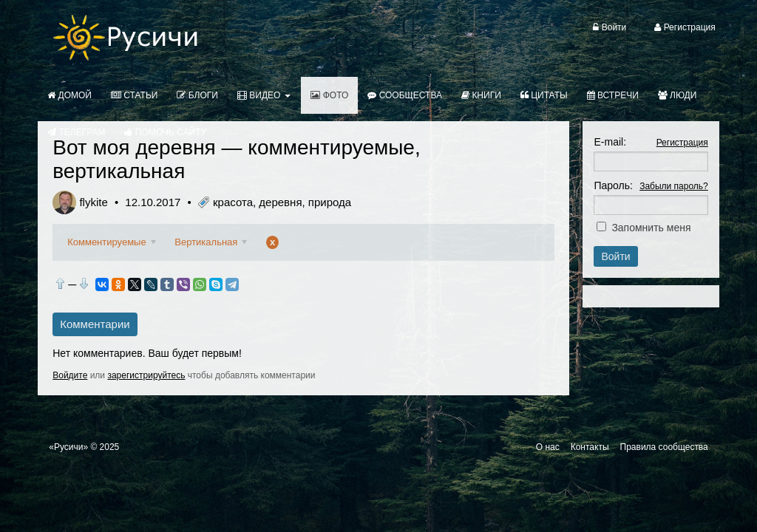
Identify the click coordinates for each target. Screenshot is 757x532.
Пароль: (613, 185)
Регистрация (682, 143)
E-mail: (610, 142)
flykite (93, 202)
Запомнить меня (651, 228)
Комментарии (95, 324)
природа (330, 202)
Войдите (70, 375)
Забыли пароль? (674, 186)
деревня (280, 202)
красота (233, 202)
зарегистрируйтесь (146, 375)
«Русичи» (68, 447)
